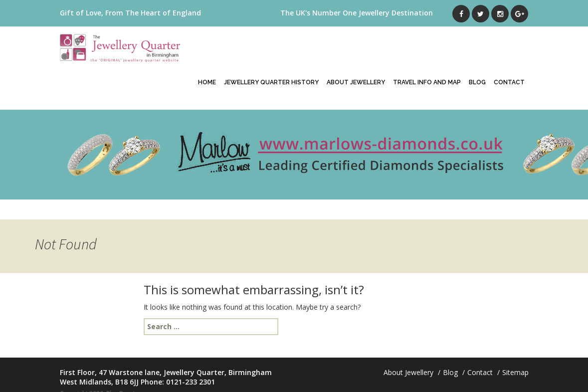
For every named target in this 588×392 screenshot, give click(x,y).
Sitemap (515, 372)
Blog (477, 82)
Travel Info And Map (427, 82)
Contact (509, 82)
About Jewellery (356, 82)
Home (207, 82)
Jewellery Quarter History (271, 82)
